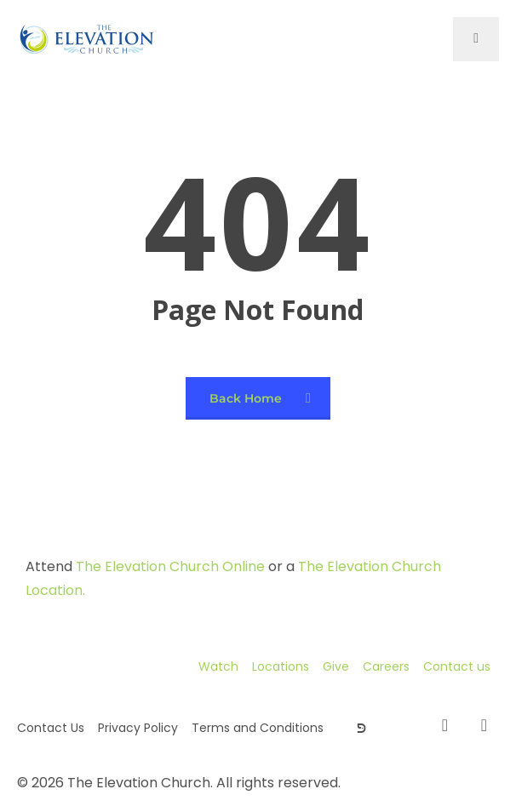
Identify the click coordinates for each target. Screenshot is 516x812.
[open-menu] (476, 39)
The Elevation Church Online (170, 566)
